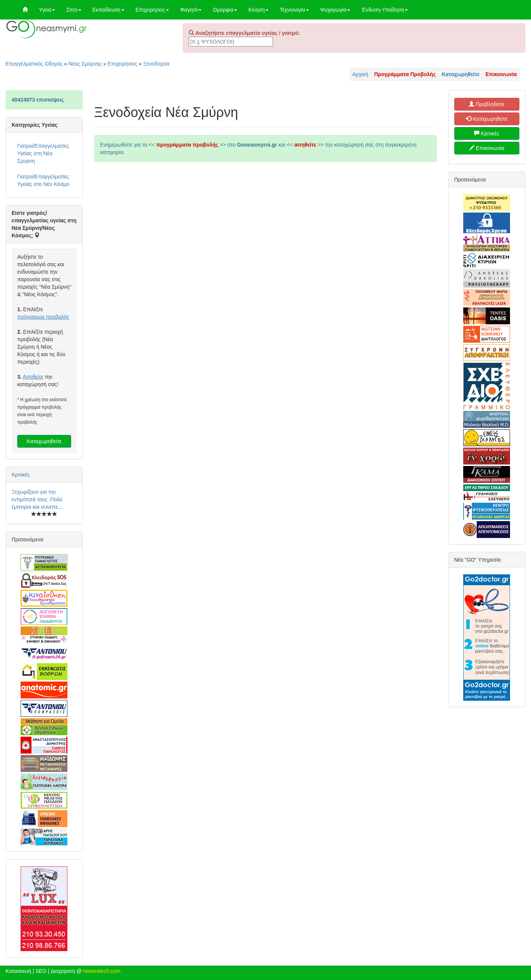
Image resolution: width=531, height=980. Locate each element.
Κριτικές (21, 475)
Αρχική (360, 74)
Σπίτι (74, 10)
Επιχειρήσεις (152, 10)
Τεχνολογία (294, 10)
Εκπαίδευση (108, 10)
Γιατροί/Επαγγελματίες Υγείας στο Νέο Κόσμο (43, 180)
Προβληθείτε (487, 104)
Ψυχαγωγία (335, 10)
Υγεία (47, 10)
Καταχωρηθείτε (44, 441)
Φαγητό (191, 10)
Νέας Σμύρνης (85, 64)
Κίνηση (258, 10)
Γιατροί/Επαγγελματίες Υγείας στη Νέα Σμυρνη (43, 153)
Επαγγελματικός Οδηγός (34, 64)
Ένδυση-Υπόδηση (384, 10)
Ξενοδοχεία (156, 64)
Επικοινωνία (487, 148)
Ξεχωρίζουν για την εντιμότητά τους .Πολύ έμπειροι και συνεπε (37, 499)
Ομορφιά (225, 10)
